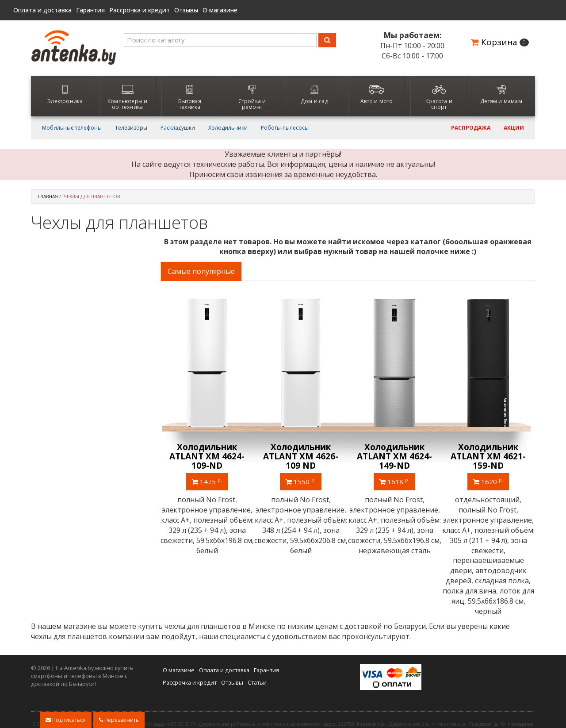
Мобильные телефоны (72, 128)
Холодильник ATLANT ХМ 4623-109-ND (394, 456)
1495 (488, 481)
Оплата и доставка (42, 10)
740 (207, 481)
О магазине (220, 10)
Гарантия (90, 10)
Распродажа (471, 128)
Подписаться (66, 720)
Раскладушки (178, 128)
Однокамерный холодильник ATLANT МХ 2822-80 (207, 456)
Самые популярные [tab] (201, 271)
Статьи (257, 643)
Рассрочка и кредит (140, 10)
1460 (394, 481)
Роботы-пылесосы (285, 128)
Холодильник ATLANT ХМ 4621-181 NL (488, 456)
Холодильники (228, 128)
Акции (514, 128)
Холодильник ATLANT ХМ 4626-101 (301, 456)
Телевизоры (131, 128)
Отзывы (186, 10)
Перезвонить (119, 720)
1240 (301, 481)
